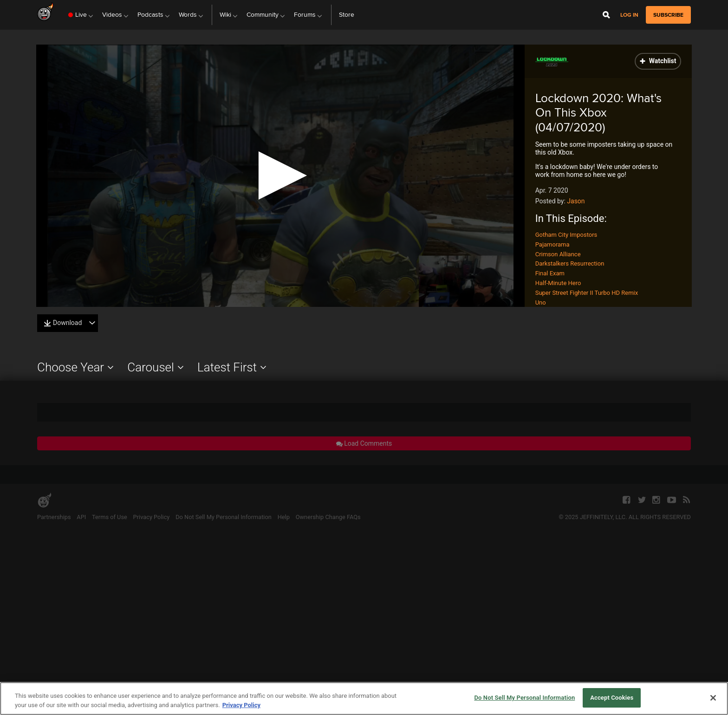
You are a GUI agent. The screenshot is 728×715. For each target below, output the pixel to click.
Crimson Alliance (558, 254)
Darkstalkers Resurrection (570, 263)
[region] (364, 699)
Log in (629, 15)
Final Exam (550, 273)
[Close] (713, 698)
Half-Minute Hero (558, 283)
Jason (576, 201)
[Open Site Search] (606, 15)
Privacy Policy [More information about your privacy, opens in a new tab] (241, 705)
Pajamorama (552, 244)
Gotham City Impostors (566, 235)
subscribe (668, 15)
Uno (541, 302)
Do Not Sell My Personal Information (524, 698)
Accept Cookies (612, 698)
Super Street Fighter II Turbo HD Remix (587, 293)
